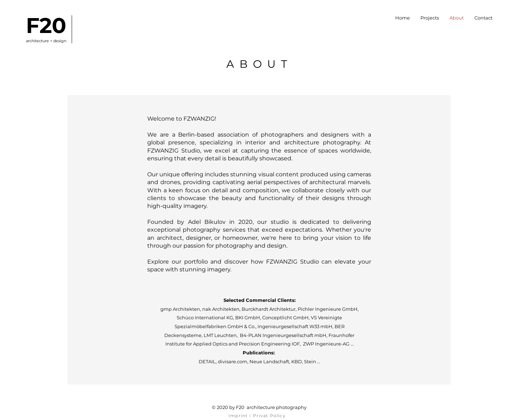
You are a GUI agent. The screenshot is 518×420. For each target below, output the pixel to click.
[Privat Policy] (270, 415)
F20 (46, 25)
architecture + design (46, 41)
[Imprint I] (241, 415)
